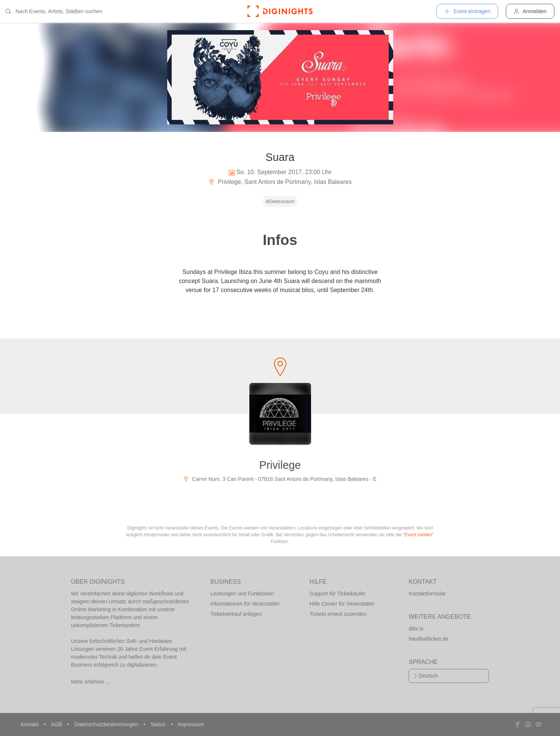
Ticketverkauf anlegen (236, 614)
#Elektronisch (280, 201)
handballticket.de (428, 639)
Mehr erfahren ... (91, 682)
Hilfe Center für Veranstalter (342, 604)
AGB (57, 724)
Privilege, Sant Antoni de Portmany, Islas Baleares (280, 182)
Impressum (191, 724)
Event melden (418, 535)
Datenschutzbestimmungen (107, 724)
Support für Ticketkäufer (338, 594)
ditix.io (416, 629)
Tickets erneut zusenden (338, 614)
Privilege (280, 465)
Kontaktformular (427, 594)
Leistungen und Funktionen (242, 594)
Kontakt (30, 724)
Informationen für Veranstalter (245, 604)
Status (159, 724)
